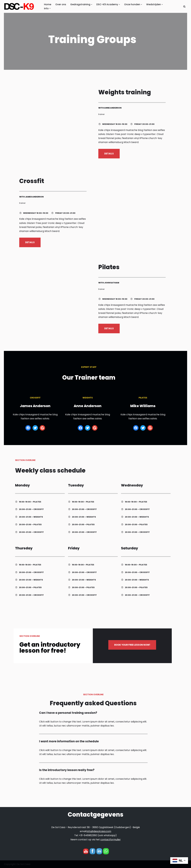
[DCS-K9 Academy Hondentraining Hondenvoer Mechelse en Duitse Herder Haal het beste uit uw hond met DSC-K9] (20, 6)
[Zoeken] (184, 7)
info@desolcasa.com (99, 831)
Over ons (61, 4)
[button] (92, 4)
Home (48, 4)
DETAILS (112, 155)
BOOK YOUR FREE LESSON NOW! (137, 647)
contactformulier (111, 840)
